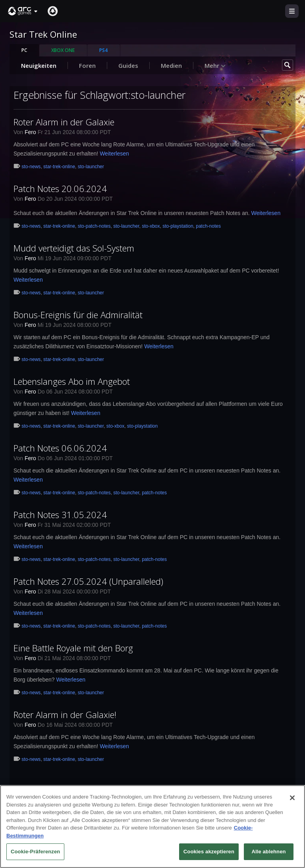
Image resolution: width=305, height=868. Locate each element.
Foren (87, 65)
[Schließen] (292, 800)
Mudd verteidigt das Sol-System (74, 248)
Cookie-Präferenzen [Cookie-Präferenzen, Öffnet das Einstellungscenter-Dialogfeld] (35, 854)
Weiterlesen (114, 154)
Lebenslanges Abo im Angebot (72, 381)
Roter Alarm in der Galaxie (64, 122)
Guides (128, 65)
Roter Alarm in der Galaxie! (65, 714)
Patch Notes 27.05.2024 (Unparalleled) (88, 581)
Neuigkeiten (39, 65)
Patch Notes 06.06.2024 (60, 448)
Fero (30, 132)
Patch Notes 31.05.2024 (60, 515)
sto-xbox (151, 226)
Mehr (215, 65)
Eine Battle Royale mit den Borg (73, 648)
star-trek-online (59, 167)
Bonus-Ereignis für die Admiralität (78, 315)
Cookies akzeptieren (209, 854)
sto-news (31, 167)
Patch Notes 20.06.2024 (60, 188)
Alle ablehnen (268, 854)
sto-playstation (178, 226)
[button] (23, 11)
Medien (171, 65)
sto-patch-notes (94, 226)
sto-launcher (91, 167)
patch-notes (208, 226)
